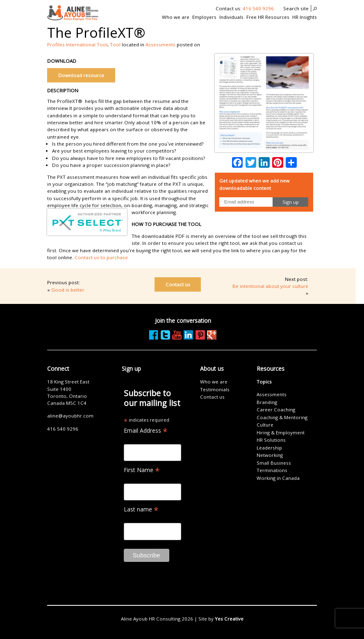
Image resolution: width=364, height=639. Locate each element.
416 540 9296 (258, 8)
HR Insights (305, 17)
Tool (115, 45)
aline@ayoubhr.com (70, 416)
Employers (204, 17)
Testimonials (215, 389)
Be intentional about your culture (270, 286)
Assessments (160, 45)
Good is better (68, 290)
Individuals (231, 17)
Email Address (146, 430)
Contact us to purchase (101, 257)
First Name (142, 470)
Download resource (81, 75)
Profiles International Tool (77, 45)
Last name (141, 509)
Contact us (178, 284)
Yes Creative (229, 619)
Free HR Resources (268, 17)
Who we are (176, 17)
